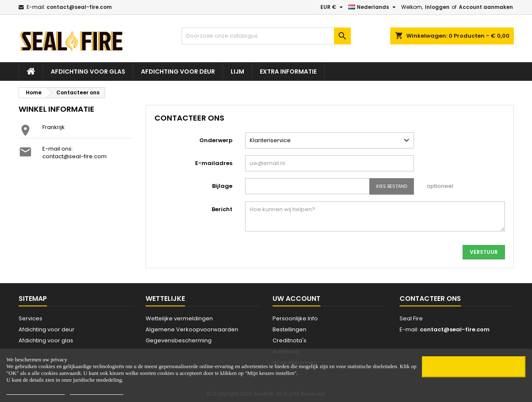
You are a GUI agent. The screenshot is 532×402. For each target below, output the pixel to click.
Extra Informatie (288, 72)
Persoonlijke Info (295, 318)
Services (30, 318)
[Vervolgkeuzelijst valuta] (333, 7)
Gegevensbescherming (179, 340)
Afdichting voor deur (178, 72)
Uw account (296, 299)
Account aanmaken (486, 7)
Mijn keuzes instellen (36, 391)
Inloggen (437, 7)
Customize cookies (96, 391)
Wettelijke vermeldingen (179, 318)
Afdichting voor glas (88, 72)
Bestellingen (289, 329)
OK (474, 367)
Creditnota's (289, 340)
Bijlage (222, 186)
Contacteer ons (430, 299)
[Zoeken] (266, 36)
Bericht (222, 209)
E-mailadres (214, 163)
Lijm (237, 72)
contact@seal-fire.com (79, 7)
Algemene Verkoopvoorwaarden (192, 329)
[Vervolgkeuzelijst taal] (373, 7)
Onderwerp (216, 140)
